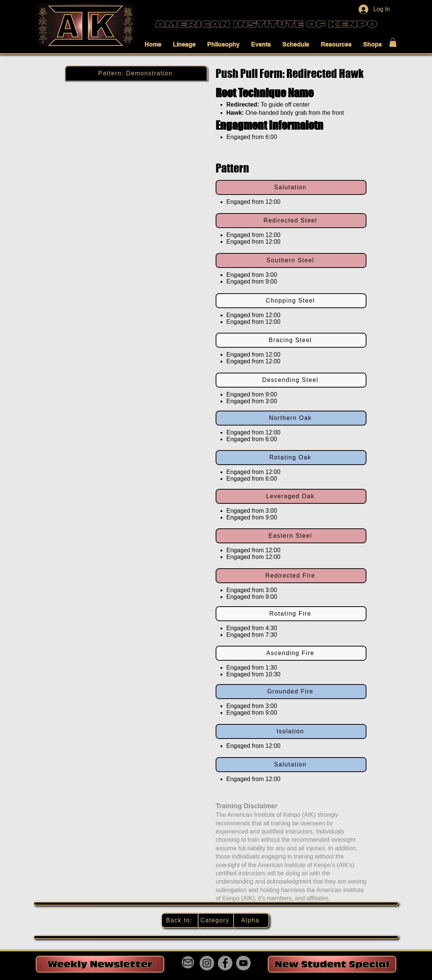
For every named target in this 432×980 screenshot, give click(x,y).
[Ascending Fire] (291, 653)
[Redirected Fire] (291, 576)
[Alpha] (252, 920)
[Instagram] (207, 963)
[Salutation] (291, 187)
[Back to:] (180, 920)
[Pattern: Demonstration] (136, 73)
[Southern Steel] (291, 260)
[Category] (216, 920)
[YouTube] (243, 963)
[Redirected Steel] (291, 221)
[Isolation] (291, 731)
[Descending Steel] (291, 380)
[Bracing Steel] (291, 340)
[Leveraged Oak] (291, 496)
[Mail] (188, 962)
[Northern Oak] (291, 418)
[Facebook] (225, 963)
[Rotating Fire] (291, 614)
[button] (155, 44)
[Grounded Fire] (291, 692)
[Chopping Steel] (291, 301)
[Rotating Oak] (291, 458)
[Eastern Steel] (291, 536)
